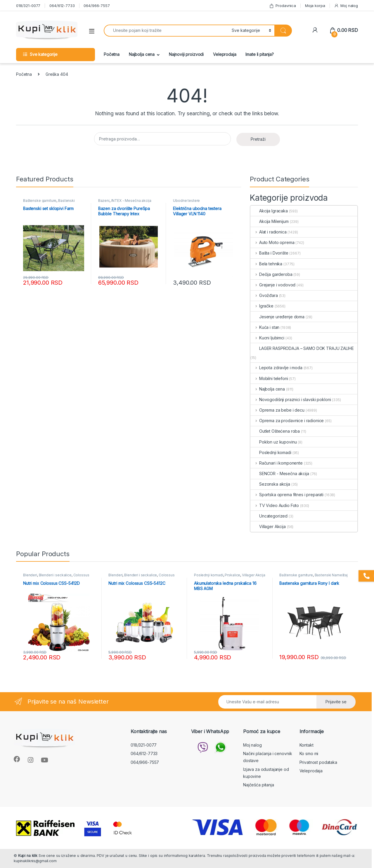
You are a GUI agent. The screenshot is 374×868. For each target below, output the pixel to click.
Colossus (81, 575)
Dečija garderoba (271, 274)
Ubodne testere (186, 201)
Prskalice (232, 575)
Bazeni (104, 201)
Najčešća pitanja (259, 785)
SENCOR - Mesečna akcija (280, 473)
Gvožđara (264, 295)
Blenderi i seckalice (55, 575)
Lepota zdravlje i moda (276, 368)
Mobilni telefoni (269, 378)
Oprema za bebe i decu (277, 410)
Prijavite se (336, 702)
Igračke (262, 306)
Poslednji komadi (271, 452)
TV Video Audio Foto (275, 505)
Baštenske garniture (40, 201)
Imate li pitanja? (260, 54)
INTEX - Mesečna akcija (131, 201)
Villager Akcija (268, 526)
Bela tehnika (266, 264)
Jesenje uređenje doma (277, 317)
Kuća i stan (265, 327)
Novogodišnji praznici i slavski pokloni (291, 399)
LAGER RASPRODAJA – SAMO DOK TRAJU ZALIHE (302, 348)
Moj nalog (346, 6)
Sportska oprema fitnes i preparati (287, 495)
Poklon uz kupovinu (273, 442)
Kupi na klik (28, 856)
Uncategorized (269, 516)
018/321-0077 (28, 6)
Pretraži (258, 139)
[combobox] (166, 31)
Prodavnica (283, 6)
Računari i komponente (277, 463)
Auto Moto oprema (272, 242)
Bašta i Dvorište (269, 253)
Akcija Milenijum (270, 221)
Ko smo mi (309, 753)
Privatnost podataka (318, 762)
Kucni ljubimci (267, 338)
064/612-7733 (62, 6)
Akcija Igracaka (269, 211)
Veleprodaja (225, 54)
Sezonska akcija (270, 484)
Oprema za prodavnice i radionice (287, 421)
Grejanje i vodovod (273, 285)
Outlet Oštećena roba (275, 431)
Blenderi (30, 575)
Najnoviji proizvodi (186, 54)
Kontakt (307, 745)
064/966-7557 (97, 6)
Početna (112, 54)
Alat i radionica (269, 232)
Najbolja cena (142, 54)
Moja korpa (315, 6)
